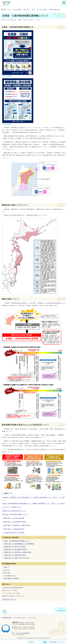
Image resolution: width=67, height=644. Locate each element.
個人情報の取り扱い (7, 618)
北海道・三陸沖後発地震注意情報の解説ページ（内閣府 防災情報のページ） (34, 503)
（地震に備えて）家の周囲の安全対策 (14, 522)
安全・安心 (27, 9)
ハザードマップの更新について (12, 507)
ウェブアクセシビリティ (20, 618)
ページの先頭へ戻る (60, 610)
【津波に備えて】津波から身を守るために (17, 558)
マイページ (62, 642)
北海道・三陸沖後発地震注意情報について (17, 541)
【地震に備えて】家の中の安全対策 (15, 547)
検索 (45, 642)
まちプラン (7, 570)
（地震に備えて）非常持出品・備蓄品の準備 (16, 525)
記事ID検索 (53, 642)
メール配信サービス (10, 576)
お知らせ (6, 567)
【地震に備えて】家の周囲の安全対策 (15, 549)
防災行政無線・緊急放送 (11, 578)
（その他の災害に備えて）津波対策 (13, 533)
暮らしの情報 (17, 9)
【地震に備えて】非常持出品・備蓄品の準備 (17, 552)
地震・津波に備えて (55, 9)
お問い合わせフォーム (9, 599)
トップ (9, 9)
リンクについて (32, 618)
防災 (33, 9)
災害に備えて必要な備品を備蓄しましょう (15, 514)
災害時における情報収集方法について (14, 511)
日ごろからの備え (42, 9)
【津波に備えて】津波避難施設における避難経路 (19, 544)
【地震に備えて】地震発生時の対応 (15, 555)
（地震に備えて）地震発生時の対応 (13, 529)
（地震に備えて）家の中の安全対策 (13, 518)
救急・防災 (7, 573)
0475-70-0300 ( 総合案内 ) (22, 633)
